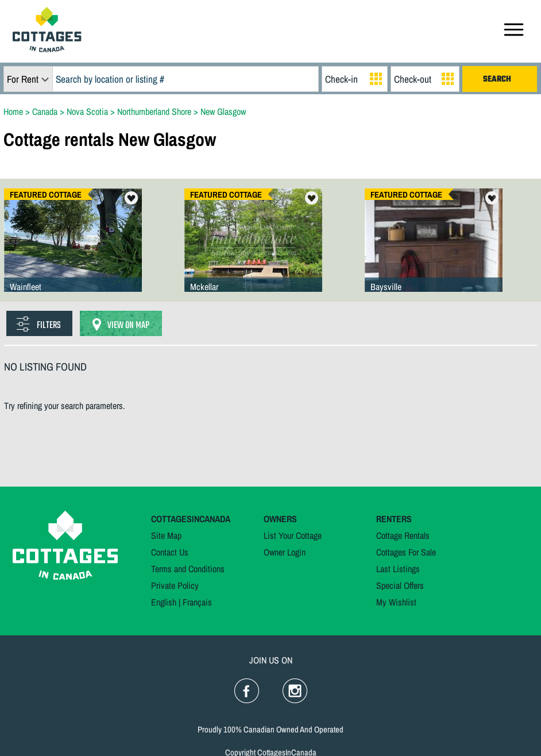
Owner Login (285, 552)
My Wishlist (396, 602)
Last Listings (398, 569)
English (164, 602)
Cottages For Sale (406, 552)
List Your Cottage (293, 535)
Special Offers (400, 585)
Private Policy (175, 585)
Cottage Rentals (403, 535)
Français (197, 602)
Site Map (166, 535)
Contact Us (170, 552)
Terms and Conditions (188, 569)
